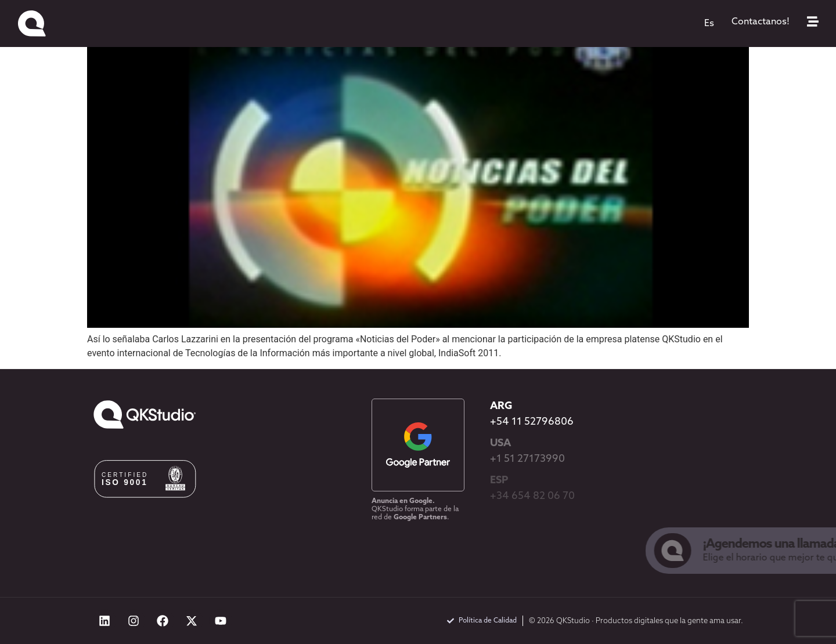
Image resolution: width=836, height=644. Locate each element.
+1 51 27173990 (527, 459)
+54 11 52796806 (532, 422)
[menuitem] (709, 24)
